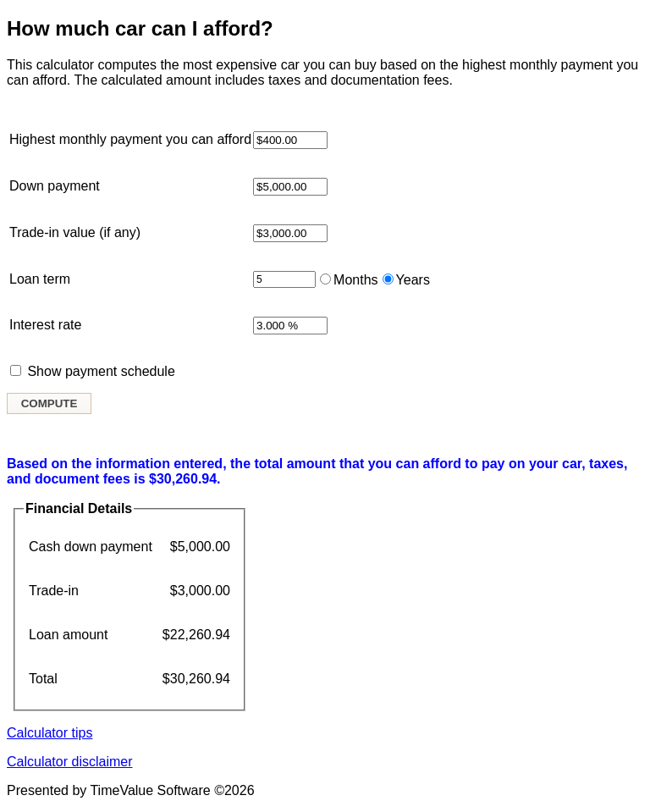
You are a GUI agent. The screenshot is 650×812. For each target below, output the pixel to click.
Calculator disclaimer (70, 762)
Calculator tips (50, 733)
